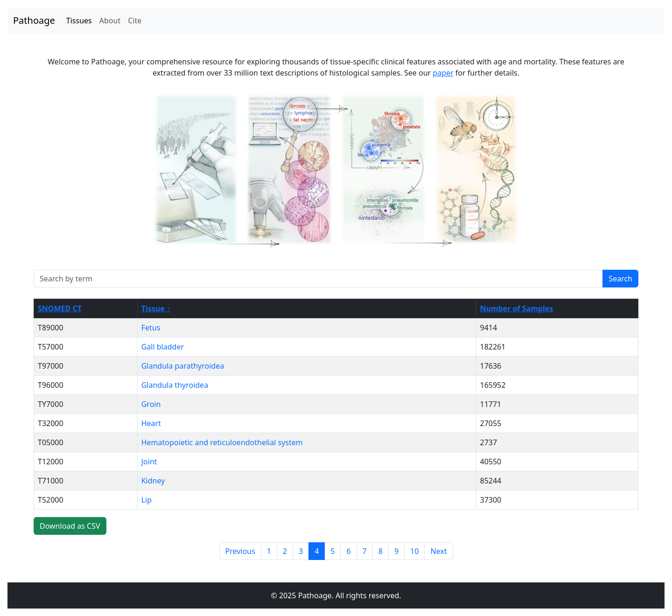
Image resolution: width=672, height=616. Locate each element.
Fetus (151, 328)
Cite (135, 21)
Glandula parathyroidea (183, 366)
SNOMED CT (60, 308)
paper (443, 73)
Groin (151, 404)
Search (620, 279)
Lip (147, 500)
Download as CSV (70, 526)
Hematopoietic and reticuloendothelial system (222, 442)
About (110, 21)
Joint (149, 462)
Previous (240, 551)
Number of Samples (517, 308)
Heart (151, 423)
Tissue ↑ (156, 308)
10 (414, 551)
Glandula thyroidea (175, 385)
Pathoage (34, 20)
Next (438, 551)
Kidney (153, 481)
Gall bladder (163, 347)
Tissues (79, 21)
